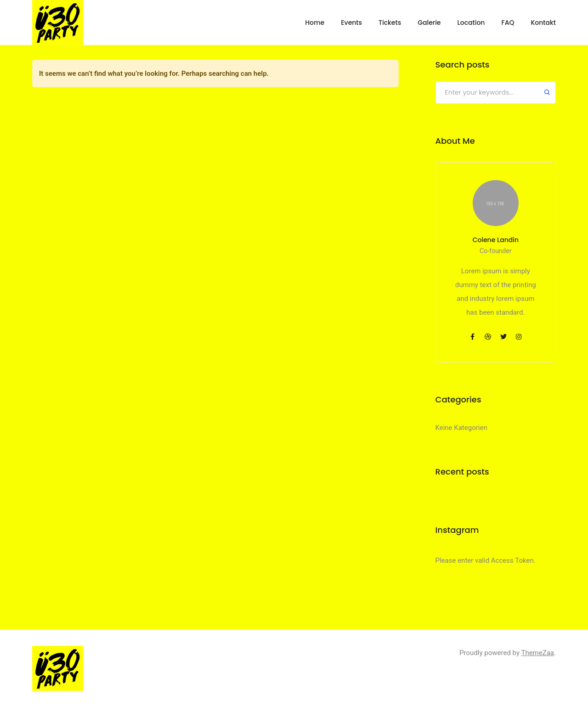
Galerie (429, 23)
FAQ (508, 23)
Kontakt (543, 23)
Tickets (390, 23)
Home (315, 23)
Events (351, 23)
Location (471, 23)
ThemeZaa (537, 653)
